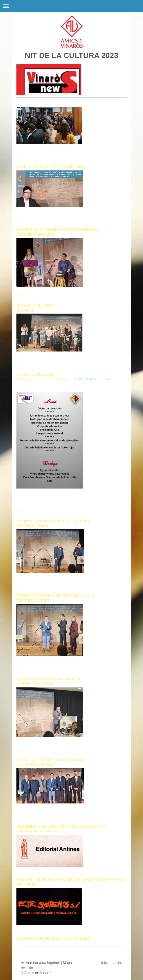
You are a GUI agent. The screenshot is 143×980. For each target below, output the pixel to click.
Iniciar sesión (112, 963)
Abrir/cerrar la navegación (71, 6)
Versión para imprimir (41, 963)
